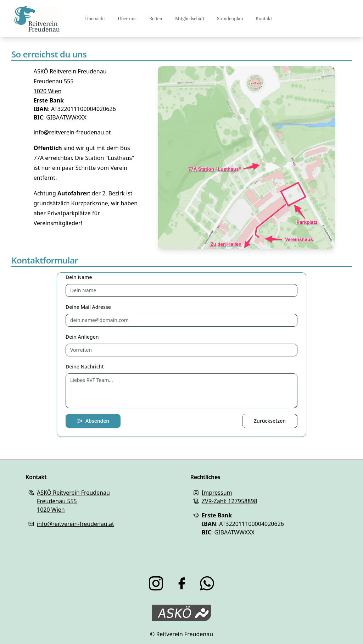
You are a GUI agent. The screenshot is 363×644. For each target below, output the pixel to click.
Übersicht (95, 19)
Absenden (93, 421)
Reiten (156, 19)
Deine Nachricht (85, 367)
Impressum (217, 493)
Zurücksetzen (270, 421)
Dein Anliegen (82, 337)
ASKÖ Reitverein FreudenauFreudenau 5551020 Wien (70, 81)
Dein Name (79, 277)
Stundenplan (230, 19)
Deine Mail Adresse (88, 307)
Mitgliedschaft (190, 19)
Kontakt (264, 19)
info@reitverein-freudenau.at (72, 132)
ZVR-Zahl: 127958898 (230, 501)
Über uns (127, 19)
